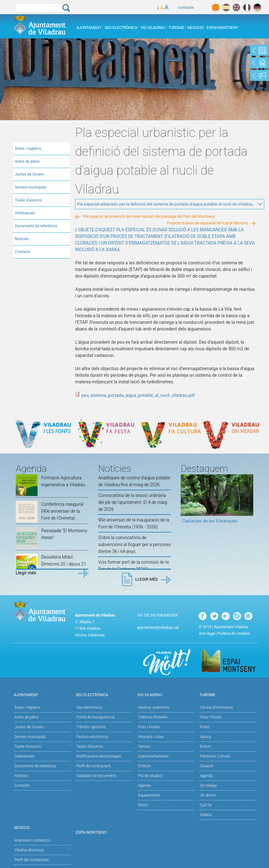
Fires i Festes (149, 727)
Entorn (205, 747)
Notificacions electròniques (99, 756)
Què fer (206, 805)
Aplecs (205, 737)
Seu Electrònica (121, 28)
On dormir (208, 795)
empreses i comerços (32, 840)
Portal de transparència (96, 717)
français (247, 7)
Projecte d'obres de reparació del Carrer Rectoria (207, 223)
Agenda (144, 786)
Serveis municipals (31, 187)
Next (249, 501)
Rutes (205, 727)
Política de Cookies (234, 634)
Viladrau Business (29, 850)
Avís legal (207, 634)
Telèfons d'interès (153, 717)
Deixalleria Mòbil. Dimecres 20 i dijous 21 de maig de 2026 (64, 564)
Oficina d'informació (216, 707)
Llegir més (26, 573)
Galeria (206, 815)
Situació (207, 766)
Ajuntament (89, 28)
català (216, 7)
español (226, 7)
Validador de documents (96, 776)
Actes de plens (27, 161)
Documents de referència (36, 226)
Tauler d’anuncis (90, 747)
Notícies (22, 239)
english (236, 7)
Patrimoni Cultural (215, 756)
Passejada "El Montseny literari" (64, 534)
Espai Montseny (222, 28)
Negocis (195, 28)
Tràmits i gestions (91, 727)
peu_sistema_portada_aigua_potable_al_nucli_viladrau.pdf (138, 395)
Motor (143, 805)
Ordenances (25, 213)
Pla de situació (150, 776)
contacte (186, 7)
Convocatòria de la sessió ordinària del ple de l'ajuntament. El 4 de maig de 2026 (132, 502)
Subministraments (153, 756)
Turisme (176, 28)
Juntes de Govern (29, 174)
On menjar (208, 786)
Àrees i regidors (28, 149)
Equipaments (149, 795)
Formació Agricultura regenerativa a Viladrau (63, 481)
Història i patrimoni (154, 707)
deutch (257, 7)
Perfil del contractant (94, 766)
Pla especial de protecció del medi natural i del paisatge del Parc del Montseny (149, 217)
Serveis (144, 747)
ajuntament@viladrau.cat (158, 628)
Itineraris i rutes (151, 737)
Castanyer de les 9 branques (210, 521)
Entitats (144, 766)
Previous (185, 501)
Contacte (22, 252)
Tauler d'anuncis (28, 200)
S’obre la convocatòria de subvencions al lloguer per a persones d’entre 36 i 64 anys (134, 544)
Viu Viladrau (153, 28)
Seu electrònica (89, 707)
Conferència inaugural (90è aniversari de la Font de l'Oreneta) (62, 511)
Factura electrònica (92, 737)
